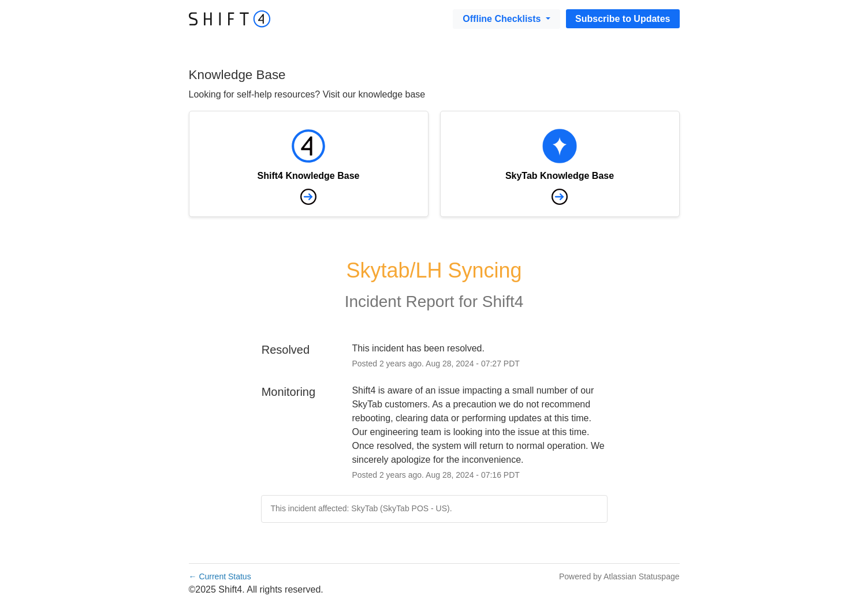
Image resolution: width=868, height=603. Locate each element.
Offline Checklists (503, 19)
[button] (623, 19)
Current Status (220, 576)
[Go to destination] (230, 18)
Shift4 (503, 301)
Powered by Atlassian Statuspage (619, 576)
